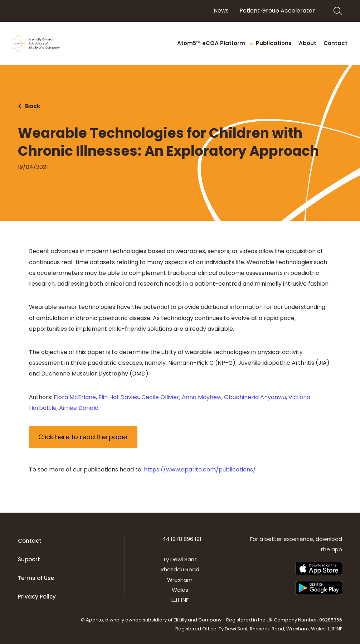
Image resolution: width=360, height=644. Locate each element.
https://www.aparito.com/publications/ (200, 469)
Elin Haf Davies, (119, 397)
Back (33, 106)
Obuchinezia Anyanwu (255, 397)
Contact (30, 541)
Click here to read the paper (83, 437)
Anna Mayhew (202, 397)
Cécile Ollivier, (161, 397)
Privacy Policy (37, 597)
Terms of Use (36, 578)
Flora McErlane (74, 397)
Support (29, 559)
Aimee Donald (79, 408)
